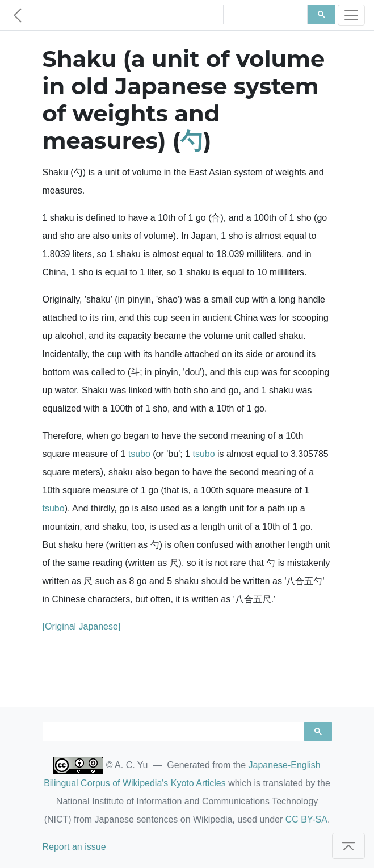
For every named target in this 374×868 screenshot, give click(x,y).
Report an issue (74, 847)
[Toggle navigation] (351, 15)
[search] (264, 15)
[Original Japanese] (82, 626)
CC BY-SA (306, 819)
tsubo (139, 454)
